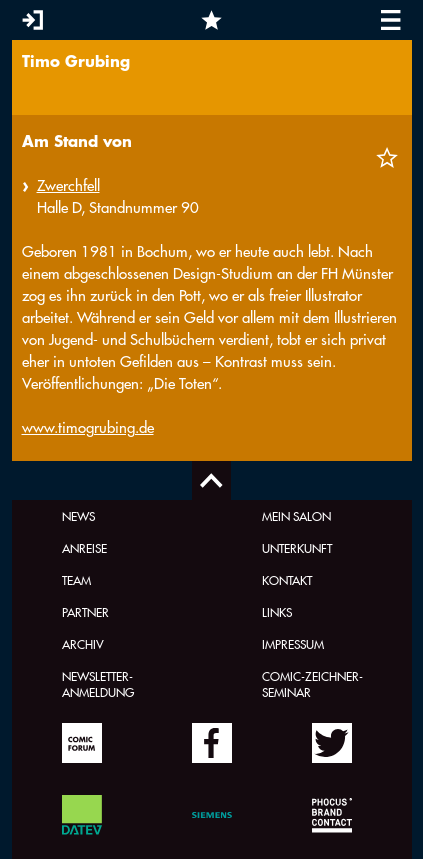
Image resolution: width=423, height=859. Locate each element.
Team (76, 580)
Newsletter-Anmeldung (98, 684)
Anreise (84, 548)
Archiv (83, 644)
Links (277, 612)
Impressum (293, 644)
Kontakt (287, 580)
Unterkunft (297, 548)
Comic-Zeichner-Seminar (312, 684)
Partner (85, 612)
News (78, 516)
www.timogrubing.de (88, 427)
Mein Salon (296, 516)
